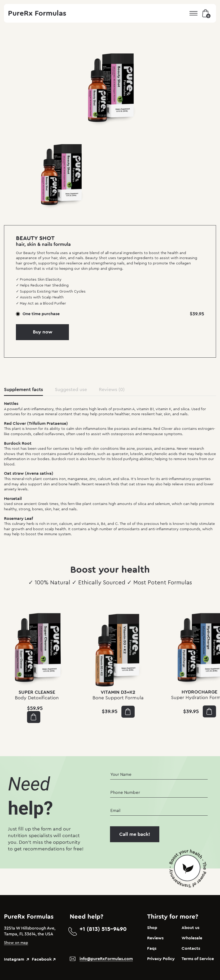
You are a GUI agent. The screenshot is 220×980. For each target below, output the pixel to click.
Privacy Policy (161, 959)
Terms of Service (198, 959)
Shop (152, 928)
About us (190, 928)
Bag (206, 13)
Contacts (191, 948)
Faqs (152, 948)
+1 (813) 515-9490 (103, 929)
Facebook (44, 959)
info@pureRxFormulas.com (106, 959)
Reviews (155, 938)
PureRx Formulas (37, 13)
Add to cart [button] (34, 717)
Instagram (16, 959)
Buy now (43, 332)
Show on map (16, 943)
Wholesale (192, 938)
